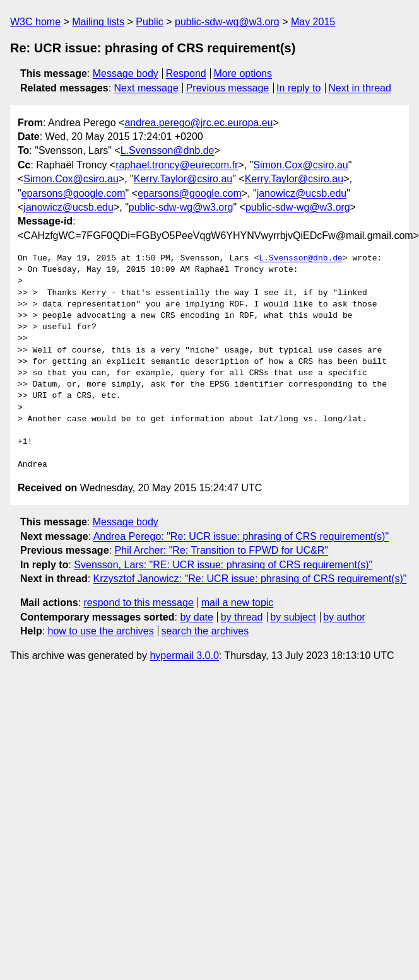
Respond (186, 73)
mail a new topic (238, 603)
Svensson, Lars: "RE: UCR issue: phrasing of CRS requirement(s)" (223, 565)
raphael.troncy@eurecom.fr (177, 165)
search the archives (205, 631)
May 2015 (313, 22)
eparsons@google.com (74, 193)
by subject (293, 617)
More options (243, 73)
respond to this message (138, 603)
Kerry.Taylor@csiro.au (183, 179)
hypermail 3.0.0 (184, 656)
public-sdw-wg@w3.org (227, 22)
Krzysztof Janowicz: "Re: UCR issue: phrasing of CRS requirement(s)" (250, 579)
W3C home (35, 22)
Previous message (228, 88)
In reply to (298, 88)
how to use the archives (101, 631)
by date (196, 617)
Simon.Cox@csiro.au (301, 165)
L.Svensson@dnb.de (168, 150)
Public (150, 22)
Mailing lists (98, 22)
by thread (242, 617)
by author (344, 617)
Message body (126, 73)
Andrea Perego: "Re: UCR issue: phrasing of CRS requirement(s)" (241, 536)
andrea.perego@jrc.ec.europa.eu (198, 123)
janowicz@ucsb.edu (302, 193)
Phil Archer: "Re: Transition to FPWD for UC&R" (221, 550)
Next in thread (360, 88)
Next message (146, 88)
